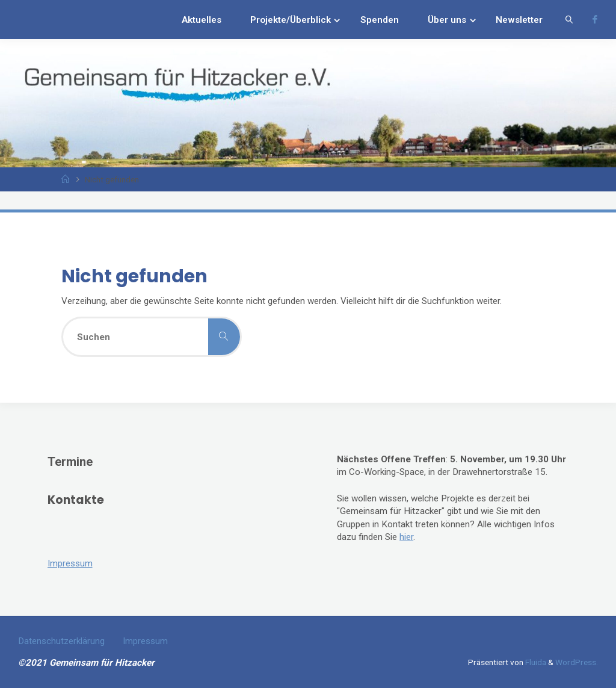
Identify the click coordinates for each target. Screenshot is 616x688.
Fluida (535, 662)
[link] (569, 20)
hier (406, 537)
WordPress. (577, 662)
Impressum (70, 563)
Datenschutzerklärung (61, 641)
